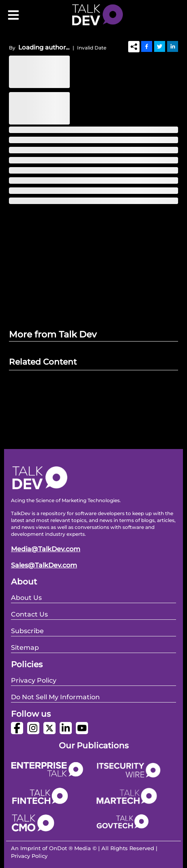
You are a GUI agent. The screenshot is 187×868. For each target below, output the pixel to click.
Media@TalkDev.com (46, 549)
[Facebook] (147, 46)
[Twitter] (160, 46)
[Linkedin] (173, 46)
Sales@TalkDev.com (44, 565)
